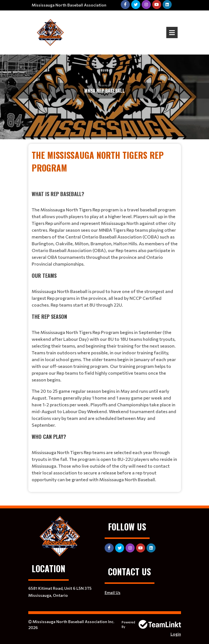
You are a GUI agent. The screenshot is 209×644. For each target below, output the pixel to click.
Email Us (113, 592)
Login (176, 634)
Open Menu (172, 32)
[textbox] (105, 316)
